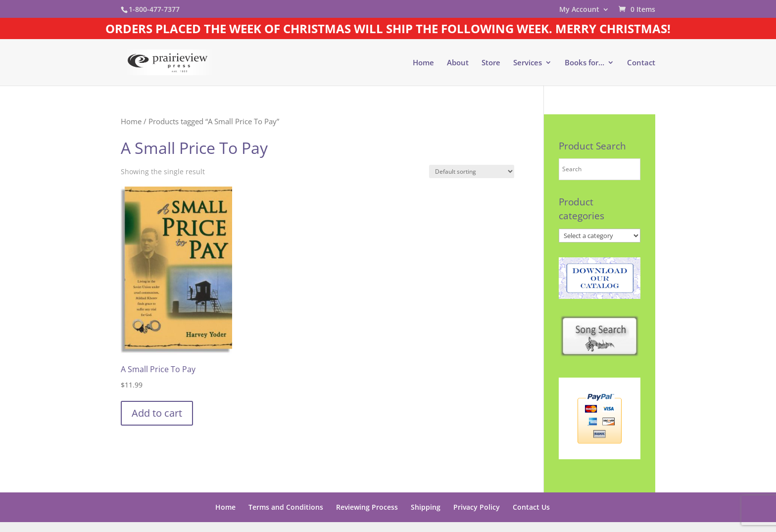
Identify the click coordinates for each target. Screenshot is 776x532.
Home (423, 63)
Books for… (584, 63)
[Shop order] (472, 171)
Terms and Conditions (286, 507)
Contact (641, 63)
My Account (579, 10)
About (458, 63)
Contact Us (531, 507)
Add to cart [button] (157, 413)
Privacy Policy (477, 507)
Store (491, 63)
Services (528, 63)
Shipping (426, 507)
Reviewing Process (367, 507)
